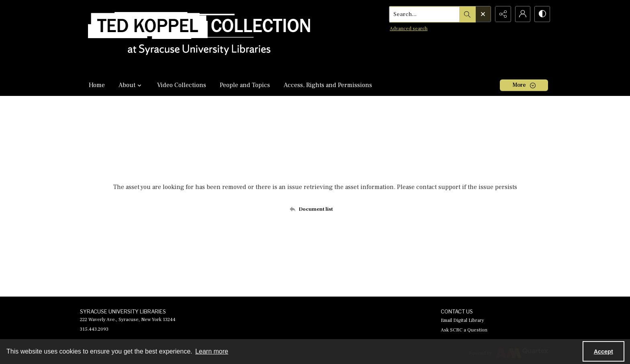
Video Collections (182, 85)
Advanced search (407, 28)
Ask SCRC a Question (464, 330)
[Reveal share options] (502, 14)
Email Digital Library (462, 320)
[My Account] (522, 14)
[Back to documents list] (315, 209)
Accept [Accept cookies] (603, 352)
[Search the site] (423, 14)
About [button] (131, 85)
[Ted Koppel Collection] (199, 37)
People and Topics (245, 85)
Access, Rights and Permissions (328, 85)
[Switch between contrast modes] (542, 14)
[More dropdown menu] (524, 85)
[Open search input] (482, 14)
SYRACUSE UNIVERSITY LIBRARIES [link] (123, 311)
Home (97, 85)
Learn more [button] (212, 351)
